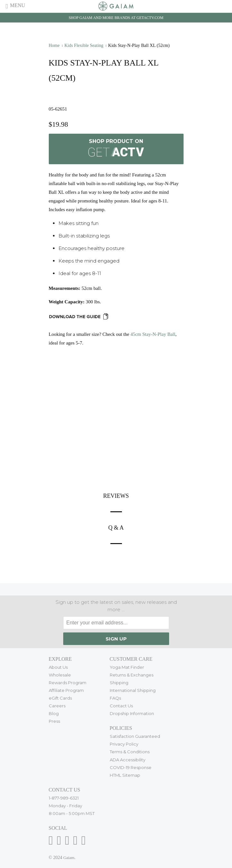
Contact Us (121, 706)
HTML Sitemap (125, 775)
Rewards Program (68, 683)
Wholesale (60, 675)
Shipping (119, 683)
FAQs (115, 698)
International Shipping (133, 690)
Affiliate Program (66, 690)
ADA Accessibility (128, 760)
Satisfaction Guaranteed (135, 736)
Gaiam (69, 858)
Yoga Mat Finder (127, 667)
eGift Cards (60, 698)
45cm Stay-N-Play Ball (153, 334)
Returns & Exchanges (132, 675)
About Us (58, 667)
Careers (57, 706)
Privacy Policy (124, 744)
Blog (54, 713)
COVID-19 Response (131, 767)
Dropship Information (132, 713)
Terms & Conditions (130, 752)
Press (54, 721)
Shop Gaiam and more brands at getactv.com (116, 18)
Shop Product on (116, 149)
